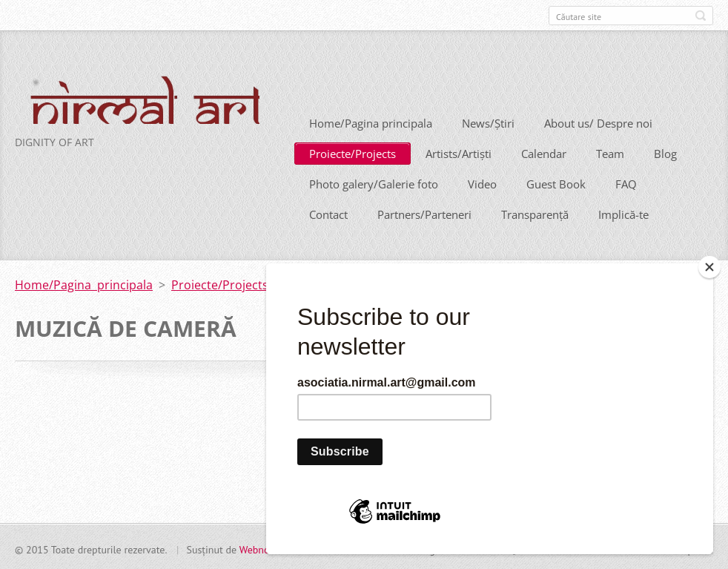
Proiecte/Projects (353, 152)
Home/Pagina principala (371, 122)
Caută (701, 16)
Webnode (260, 547)
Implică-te (623, 213)
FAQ (626, 182)
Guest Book (556, 182)
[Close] (709, 267)
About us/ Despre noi (598, 122)
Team (610, 152)
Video (482, 182)
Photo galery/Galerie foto (374, 182)
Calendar (544, 152)
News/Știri (488, 122)
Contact (328, 213)
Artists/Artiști (459, 152)
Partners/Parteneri (424, 213)
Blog (665, 152)
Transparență (535, 213)
